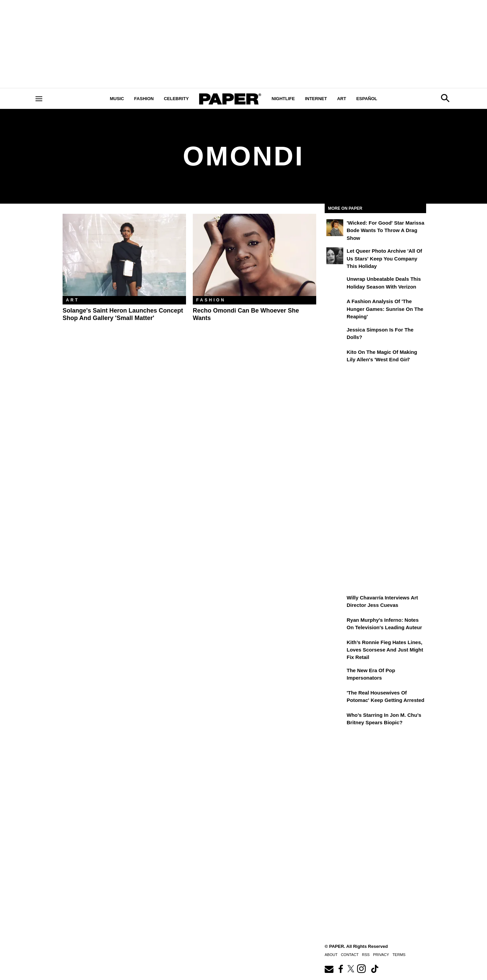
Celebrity (176, 99)
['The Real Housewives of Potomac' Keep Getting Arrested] (335, 698)
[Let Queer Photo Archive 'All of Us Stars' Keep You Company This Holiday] (335, 256)
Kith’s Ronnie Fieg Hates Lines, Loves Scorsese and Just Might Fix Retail (385, 650)
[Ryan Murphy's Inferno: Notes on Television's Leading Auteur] (335, 625)
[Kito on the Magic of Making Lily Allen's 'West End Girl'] (335, 357)
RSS (366, 955)
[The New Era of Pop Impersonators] (335, 675)
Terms (399, 955)
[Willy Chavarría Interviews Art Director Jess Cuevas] (335, 602)
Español (367, 99)
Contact (350, 955)
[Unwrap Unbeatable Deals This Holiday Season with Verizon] (335, 284)
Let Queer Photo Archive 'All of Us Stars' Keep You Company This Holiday (384, 258)
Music (117, 99)
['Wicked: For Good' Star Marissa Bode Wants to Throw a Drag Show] (335, 228)
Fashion (144, 99)
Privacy (381, 955)
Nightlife (283, 99)
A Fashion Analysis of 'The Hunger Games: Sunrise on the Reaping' (385, 309)
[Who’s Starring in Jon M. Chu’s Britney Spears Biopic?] (335, 720)
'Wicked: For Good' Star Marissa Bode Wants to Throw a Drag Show (386, 230)
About (331, 955)
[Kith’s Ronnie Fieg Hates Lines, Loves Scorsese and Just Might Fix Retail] (335, 647)
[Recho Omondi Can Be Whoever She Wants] (254, 255)
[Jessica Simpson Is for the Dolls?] (335, 335)
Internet (316, 99)
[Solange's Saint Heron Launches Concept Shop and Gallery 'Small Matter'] (124, 255)
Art (342, 99)
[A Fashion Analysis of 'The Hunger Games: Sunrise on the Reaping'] (335, 306)
